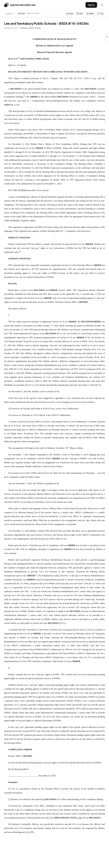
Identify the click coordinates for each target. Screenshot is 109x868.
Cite (80, 14)
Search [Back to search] (9, 14)
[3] (10, 806)
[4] (10, 824)
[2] (10, 799)
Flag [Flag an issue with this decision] (100, 14)
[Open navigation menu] (102, 5)
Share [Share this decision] (90, 14)
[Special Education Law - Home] (20, 5)
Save (70, 14)
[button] (107, 37)
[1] (10, 789)
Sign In (91, 5)
